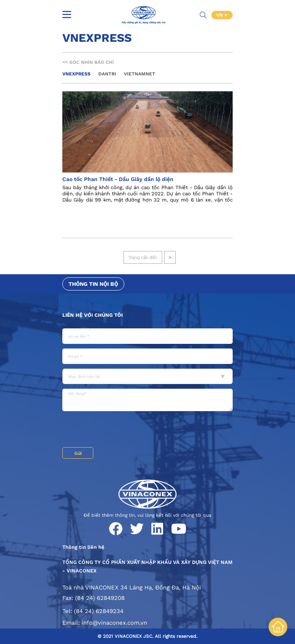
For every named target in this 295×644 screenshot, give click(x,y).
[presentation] (121, 430)
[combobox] (147, 376)
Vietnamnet (140, 74)
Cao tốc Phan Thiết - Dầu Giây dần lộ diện (118, 179)
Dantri (107, 74)
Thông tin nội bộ (93, 284)
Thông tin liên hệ (83, 547)
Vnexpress (76, 74)
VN (220, 15)
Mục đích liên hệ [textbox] (84, 377)
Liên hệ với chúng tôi (93, 315)
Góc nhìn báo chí (88, 62)
